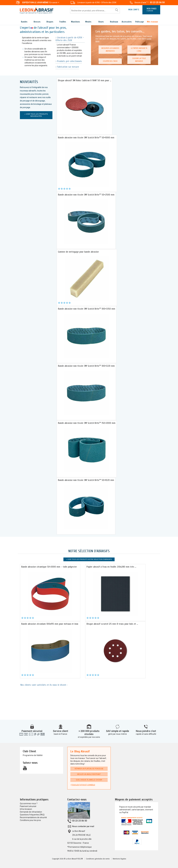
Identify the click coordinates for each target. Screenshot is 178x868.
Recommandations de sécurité (33, 817)
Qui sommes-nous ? (29, 804)
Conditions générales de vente (98, 859)
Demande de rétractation (31, 812)
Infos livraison (26, 809)
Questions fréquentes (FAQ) (32, 815)
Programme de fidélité (33, 755)
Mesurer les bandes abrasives (110, 50)
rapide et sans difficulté (146, 734)
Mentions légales (119, 859)
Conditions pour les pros (30, 820)
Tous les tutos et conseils (83, 785)
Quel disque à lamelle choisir (89, 780)
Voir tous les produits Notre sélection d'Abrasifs (90, 559)
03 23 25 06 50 (157, 2)
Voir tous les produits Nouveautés (37, 115)
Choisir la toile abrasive (139, 60)
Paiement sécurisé (32, 731)
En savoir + (54, 3)
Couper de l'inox (110, 61)
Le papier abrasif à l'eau (139, 50)
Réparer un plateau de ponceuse (89, 769)
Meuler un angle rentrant (89, 774)
